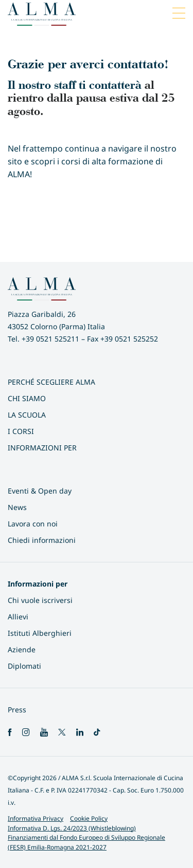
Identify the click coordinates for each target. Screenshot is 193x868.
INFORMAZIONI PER (42, 448)
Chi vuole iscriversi (40, 600)
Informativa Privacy (36, 818)
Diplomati (24, 666)
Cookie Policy (89, 818)
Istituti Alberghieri (40, 633)
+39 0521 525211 (50, 339)
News (17, 507)
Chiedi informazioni (42, 540)
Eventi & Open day (40, 491)
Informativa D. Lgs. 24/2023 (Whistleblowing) (72, 828)
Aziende (22, 649)
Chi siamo (27, 398)
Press (17, 710)
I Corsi (21, 431)
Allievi (18, 617)
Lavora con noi (33, 524)
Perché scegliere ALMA (51, 382)
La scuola (27, 415)
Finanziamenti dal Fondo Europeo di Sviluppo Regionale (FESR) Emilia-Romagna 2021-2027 (86, 842)
